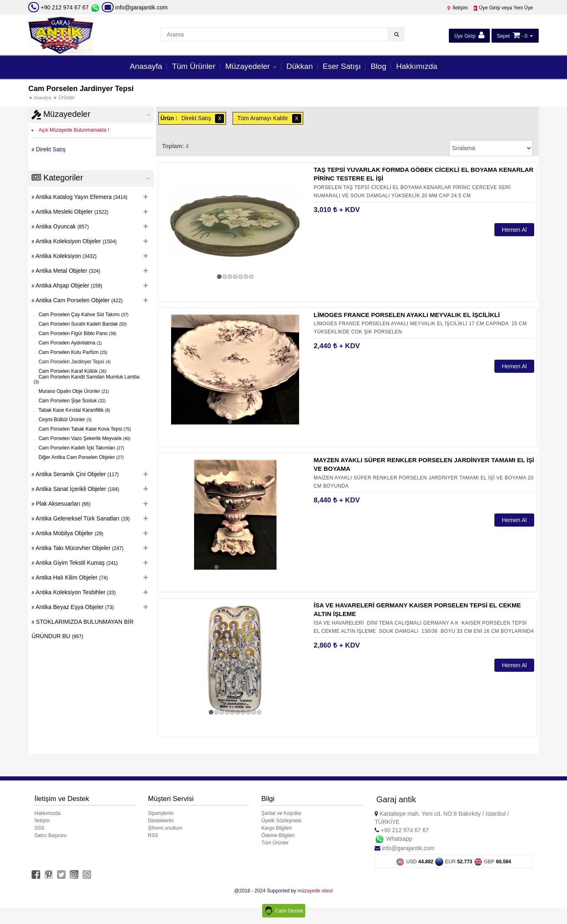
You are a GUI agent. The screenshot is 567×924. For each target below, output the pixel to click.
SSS (39, 828)
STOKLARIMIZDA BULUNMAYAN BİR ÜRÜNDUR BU (82, 629)
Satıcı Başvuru (50, 835)
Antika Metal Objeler (67, 271)
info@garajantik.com (135, 7)
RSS (153, 835)
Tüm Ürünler (194, 66)
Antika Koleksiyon (66, 256)
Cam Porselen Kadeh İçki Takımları (81, 448)
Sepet (503, 36)
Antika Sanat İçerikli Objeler (77, 489)
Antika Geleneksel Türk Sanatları (82, 518)
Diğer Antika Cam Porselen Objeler (81, 457)
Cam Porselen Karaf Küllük (72, 371)
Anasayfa (146, 66)
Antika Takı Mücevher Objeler (79, 548)
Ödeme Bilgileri (278, 835)
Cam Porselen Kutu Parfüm (72, 352)
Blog (378, 66)
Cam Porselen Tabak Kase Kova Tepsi (84, 429)
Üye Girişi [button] (469, 35)
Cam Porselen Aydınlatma (70, 343)
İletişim (457, 8)
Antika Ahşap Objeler (69, 285)
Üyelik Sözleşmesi (281, 821)
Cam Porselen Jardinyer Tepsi (74, 362)
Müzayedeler (249, 66)
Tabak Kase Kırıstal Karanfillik (74, 410)
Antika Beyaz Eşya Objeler (74, 607)
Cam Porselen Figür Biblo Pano (77, 333)
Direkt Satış (50, 149)
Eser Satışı (342, 66)
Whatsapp (393, 839)
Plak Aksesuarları (63, 504)
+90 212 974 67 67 (65, 7)
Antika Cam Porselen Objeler (79, 300)
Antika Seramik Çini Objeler (77, 474)
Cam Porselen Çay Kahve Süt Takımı (83, 315)
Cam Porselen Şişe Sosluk (72, 401)
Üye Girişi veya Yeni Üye (503, 8)
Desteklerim (161, 821)
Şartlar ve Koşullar (281, 813)
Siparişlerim (161, 813)
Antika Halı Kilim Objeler (71, 577)
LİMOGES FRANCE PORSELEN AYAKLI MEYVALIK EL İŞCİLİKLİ (407, 315)
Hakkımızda (416, 66)
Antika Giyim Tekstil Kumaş (76, 563)
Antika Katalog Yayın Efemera (81, 197)
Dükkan (300, 66)
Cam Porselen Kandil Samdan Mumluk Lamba (87, 379)
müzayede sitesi (315, 891)
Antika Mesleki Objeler (72, 212)
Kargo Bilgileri (277, 828)
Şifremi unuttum (165, 828)
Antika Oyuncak (62, 226)
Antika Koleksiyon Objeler (76, 241)
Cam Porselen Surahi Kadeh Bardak (82, 324)
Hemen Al (514, 230)
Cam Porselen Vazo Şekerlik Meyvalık (84, 438)
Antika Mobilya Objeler (69, 533)
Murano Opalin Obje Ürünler (73, 391)
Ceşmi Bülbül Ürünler (65, 420)
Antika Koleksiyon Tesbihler (75, 592)
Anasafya (43, 98)
